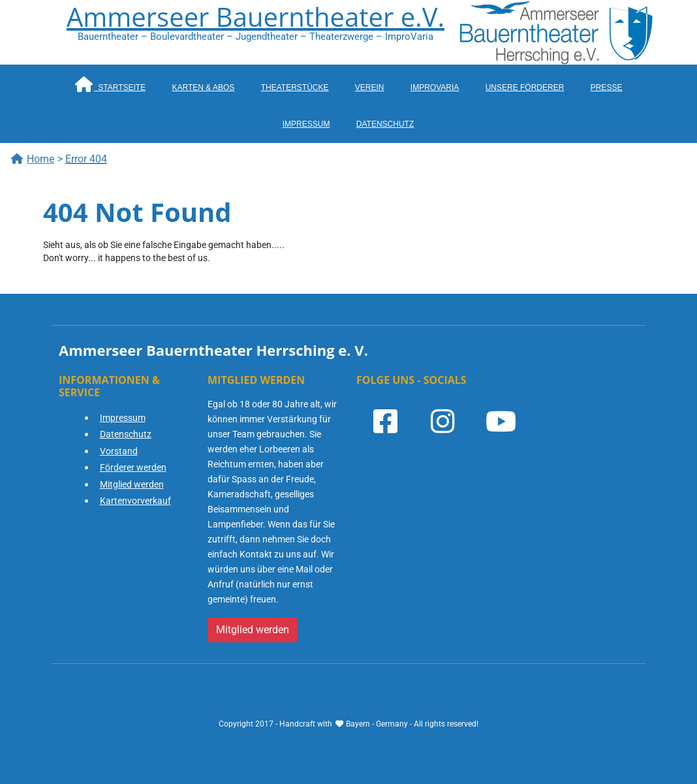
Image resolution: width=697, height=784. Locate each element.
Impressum (306, 124)
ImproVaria (435, 87)
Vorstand (119, 451)
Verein (370, 87)
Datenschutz (385, 124)
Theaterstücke (295, 87)
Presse (607, 87)
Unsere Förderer (525, 87)
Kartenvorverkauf (135, 501)
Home (32, 159)
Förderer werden (133, 467)
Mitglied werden (132, 484)
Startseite (110, 84)
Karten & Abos (204, 87)
